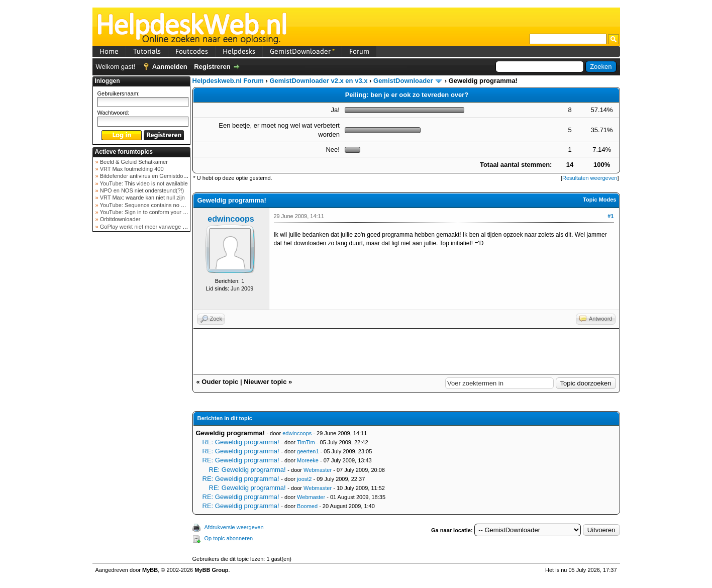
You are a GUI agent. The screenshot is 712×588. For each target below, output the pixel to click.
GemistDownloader (302, 51)
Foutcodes (192, 51)
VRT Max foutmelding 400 (131, 169)
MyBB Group (211, 570)
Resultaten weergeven (590, 178)
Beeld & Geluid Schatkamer (133, 162)
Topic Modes (599, 200)
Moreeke (308, 460)
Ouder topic (220, 382)
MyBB (150, 570)
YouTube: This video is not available (143, 183)
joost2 (304, 479)
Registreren (212, 67)
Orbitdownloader (120, 219)
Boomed (307, 506)
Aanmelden (170, 67)
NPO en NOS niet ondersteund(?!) (141, 190)
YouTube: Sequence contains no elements (151, 205)
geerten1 (308, 451)
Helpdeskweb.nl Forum (228, 81)
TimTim (306, 442)
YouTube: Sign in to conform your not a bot (151, 212)
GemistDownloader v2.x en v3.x (318, 81)
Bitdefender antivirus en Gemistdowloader (150, 176)
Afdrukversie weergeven (234, 527)
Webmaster (318, 470)
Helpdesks (239, 51)
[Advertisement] (141, 394)
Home (109, 51)
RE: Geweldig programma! (241, 442)
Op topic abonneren (229, 538)
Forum (359, 51)
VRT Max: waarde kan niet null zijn (142, 198)
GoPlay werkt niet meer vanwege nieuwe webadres (162, 227)
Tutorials (147, 51)
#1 (611, 216)
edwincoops (231, 219)
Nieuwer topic (265, 382)
